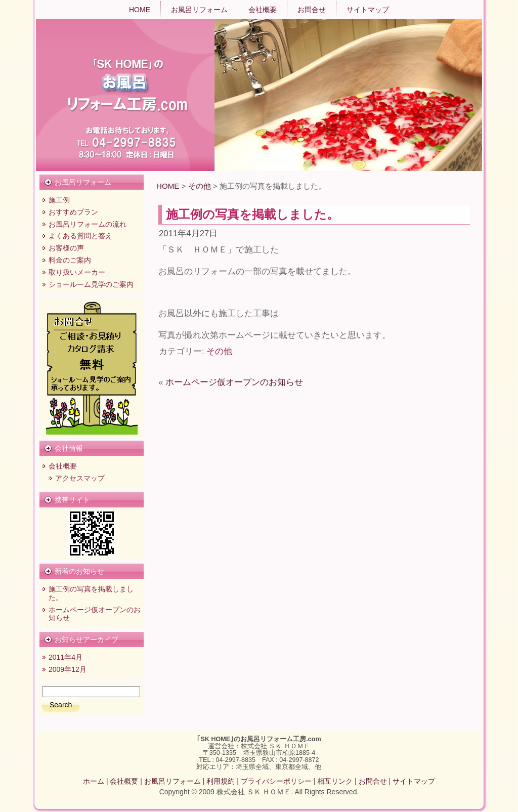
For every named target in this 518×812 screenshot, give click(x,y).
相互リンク (335, 781)
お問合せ (373, 781)
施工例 (59, 200)
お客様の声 (66, 248)
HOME (168, 186)
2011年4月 (66, 657)
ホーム (94, 781)
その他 (200, 186)
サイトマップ (414, 781)
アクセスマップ (80, 478)
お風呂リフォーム (172, 781)
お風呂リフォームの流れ (88, 224)
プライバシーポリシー (276, 781)
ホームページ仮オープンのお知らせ (234, 382)
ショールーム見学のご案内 (91, 284)
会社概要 (63, 466)
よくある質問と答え (80, 236)
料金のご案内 (70, 260)
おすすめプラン (73, 212)
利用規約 (221, 781)
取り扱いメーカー (77, 272)
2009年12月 (68, 669)
